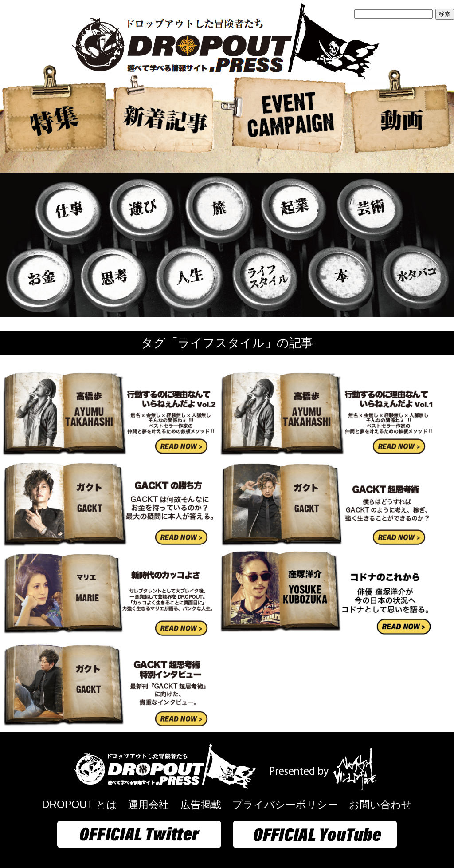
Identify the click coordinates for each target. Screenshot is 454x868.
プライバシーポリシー (285, 805)
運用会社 (149, 805)
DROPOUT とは (80, 805)
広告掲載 (201, 805)
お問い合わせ (380, 805)
